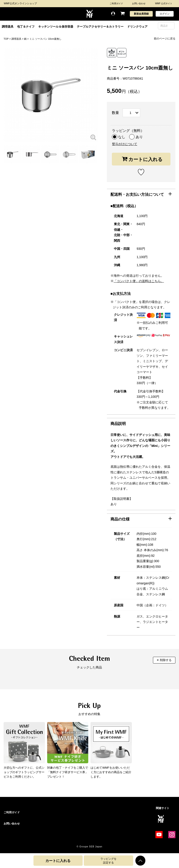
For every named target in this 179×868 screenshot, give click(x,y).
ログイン (165, 14)
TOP (6, 39)
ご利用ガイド (116, 3)
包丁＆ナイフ (26, 27)
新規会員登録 (141, 14)
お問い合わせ (139, 3)
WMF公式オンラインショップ (20, 3)
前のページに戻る (165, 39)
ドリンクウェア (137, 27)
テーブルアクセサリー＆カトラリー (100, 27)
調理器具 (8, 27)
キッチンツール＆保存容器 (56, 27)
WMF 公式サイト (164, 3)
